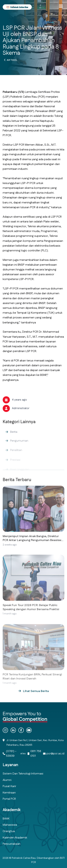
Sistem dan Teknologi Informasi (23, 774)
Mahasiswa (10, 825)
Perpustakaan (12, 844)
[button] (61, 6)
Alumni (7, 780)
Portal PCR (9, 799)
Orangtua (9, 831)
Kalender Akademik (15, 838)
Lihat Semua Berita (36, 691)
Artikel (12, 61)
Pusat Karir (9, 786)
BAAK (6, 819)
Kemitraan (9, 793)
